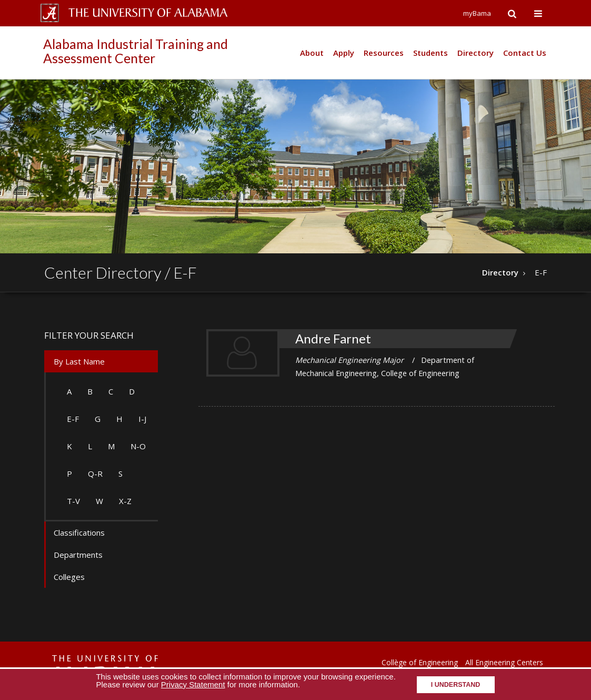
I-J (142, 419)
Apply (344, 53)
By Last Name (79, 361)
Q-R (95, 474)
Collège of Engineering (420, 662)
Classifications (79, 533)
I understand (456, 685)
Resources (384, 53)
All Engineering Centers (504, 662)
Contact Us (525, 53)
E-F (73, 419)
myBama (477, 13)
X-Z (125, 501)
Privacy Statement (193, 684)
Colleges (69, 577)
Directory (475, 53)
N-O (138, 446)
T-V (73, 501)
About (312, 53)
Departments (78, 555)
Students (430, 53)
